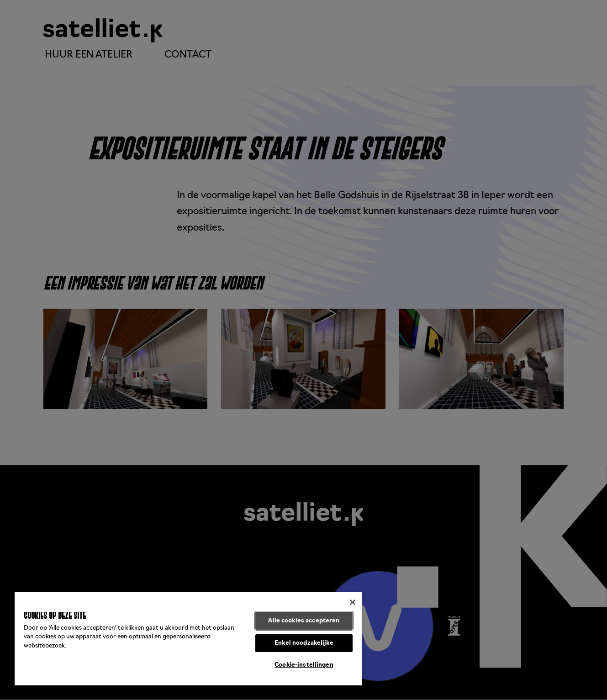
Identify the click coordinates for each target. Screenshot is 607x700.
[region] (188, 639)
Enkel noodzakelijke (304, 643)
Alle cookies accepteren (304, 621)
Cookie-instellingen (304, 665)
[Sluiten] (353, 602)
